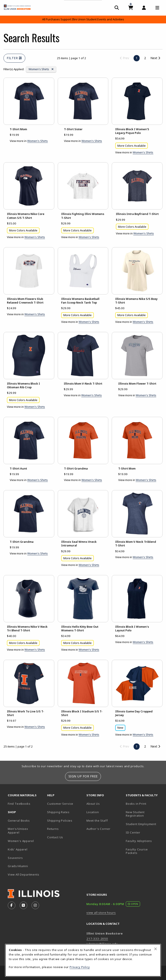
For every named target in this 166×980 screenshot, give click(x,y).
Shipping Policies (60, 821)
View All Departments (24, 874)
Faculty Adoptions (139, 841)
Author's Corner (98, 829)
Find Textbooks (19, 804)
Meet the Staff (97, 821)
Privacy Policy (80, 967)
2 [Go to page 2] (145, 58)
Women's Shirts (41, 69)
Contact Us (55, 837)
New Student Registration (135, 814)
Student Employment (144, 824)
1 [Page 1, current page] (137, 58)
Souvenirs (15, 858)
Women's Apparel (21, 841)
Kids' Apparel (18, 849)
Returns (53, 829)
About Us (93, 804)
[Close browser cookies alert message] (156, 949)
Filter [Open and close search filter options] (14, 58)
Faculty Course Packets (137, 851)
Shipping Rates (58, 812)
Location (93, 812)
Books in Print (144, 804)
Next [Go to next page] (155, 58)
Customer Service (60, 804)
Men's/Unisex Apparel (18, 831)
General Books (19, 821)
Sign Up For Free (83, 776)
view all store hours (101, 913)
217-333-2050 (97, 939)
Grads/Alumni (18, 866)
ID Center (144, 832)
